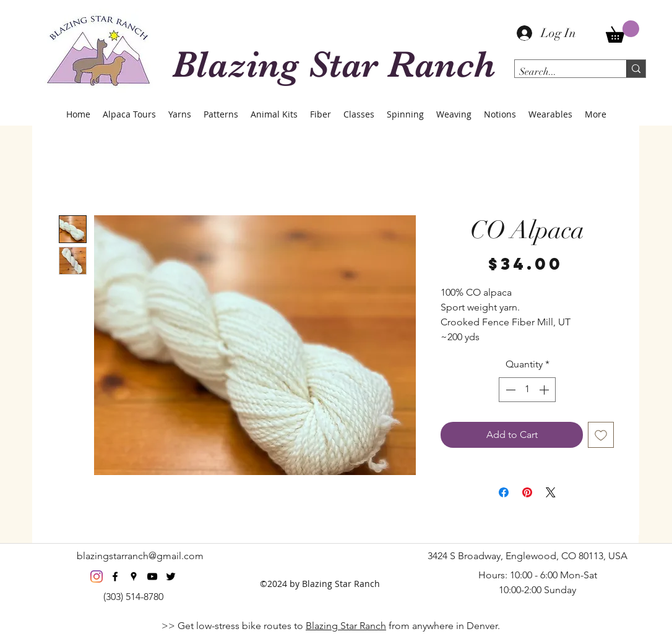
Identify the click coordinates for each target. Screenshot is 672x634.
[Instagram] (97, 576)
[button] (622, 32)
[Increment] (545, 390)
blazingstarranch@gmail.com (140, 556)
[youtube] (152, 576)
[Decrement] (509, 390)
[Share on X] (551, 492)
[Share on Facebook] (504, 492)
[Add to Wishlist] (601, 435)
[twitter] (171, 576)
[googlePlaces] (134, 576)
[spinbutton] (527, 390)
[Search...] (560, 72)
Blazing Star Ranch (346, 626)
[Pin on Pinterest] (527, 492)
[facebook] (115, 576)
